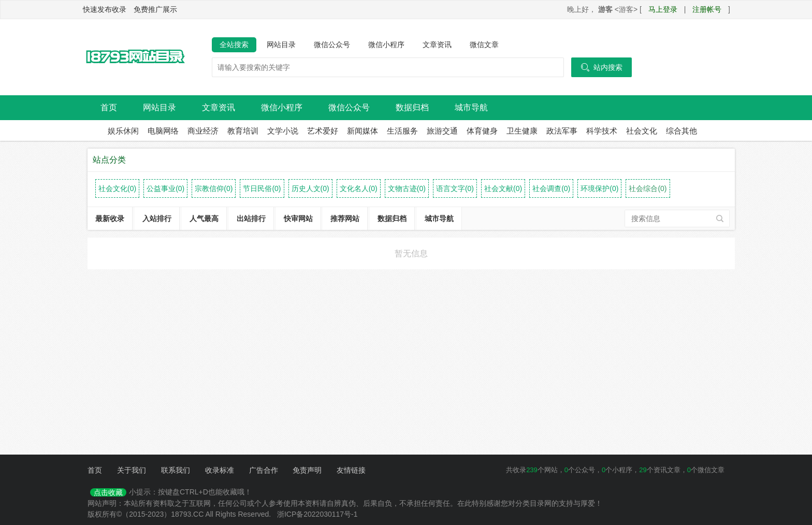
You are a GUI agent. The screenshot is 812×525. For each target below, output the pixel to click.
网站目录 (281, 45)
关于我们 (132, 470)
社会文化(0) (117, 188)
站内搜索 (601, 67)
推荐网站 (345, 218)
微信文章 (484, 45)
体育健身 (482, 131)
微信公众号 (332, 45)
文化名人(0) (359, 188)
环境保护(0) (599, 188)
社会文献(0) (503, 188)
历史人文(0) (310, 188)
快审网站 (298, 218)
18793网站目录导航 (134, 57)
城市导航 (471, 107)
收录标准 (220, 470)
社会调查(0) (551, 188)
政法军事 (562, 131)
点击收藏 (108, 492)
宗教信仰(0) (214, 188)
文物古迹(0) (407, 188)
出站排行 (251, 218)
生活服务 (402, 131)
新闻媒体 (363, 131)
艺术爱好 (323, 131)
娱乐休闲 (123, 131)
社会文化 (642, 131)
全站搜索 (234, 45)
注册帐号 (707, 9)
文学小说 (283, 131)
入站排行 (157, 218)
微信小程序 (386, 45)
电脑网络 (163, 131)
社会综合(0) (648, 188)
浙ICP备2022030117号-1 (317, 514)
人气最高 (204, 218)
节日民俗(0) (262, 188)
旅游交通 (442, 131)
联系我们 (176, 470)
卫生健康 (522, 131)
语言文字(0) (455, 188)
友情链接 (351, 470)
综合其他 (682, 131)
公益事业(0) (165, 188)
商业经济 (203, 131)
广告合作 (264, 470)
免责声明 (307, 470)
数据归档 (412, 107)
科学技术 (602, 131)
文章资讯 (437, 45)
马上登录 (663, 9)
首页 (109, 107)
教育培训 (243, 131)
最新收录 (110, 218)
